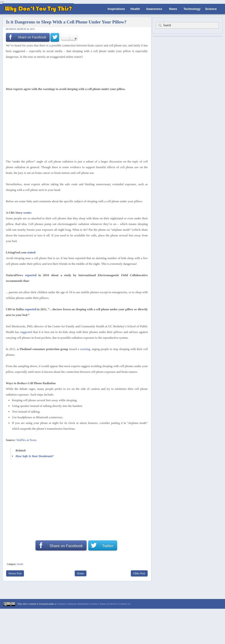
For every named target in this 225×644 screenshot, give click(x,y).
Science (211, 9)
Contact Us (125, 604)
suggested (26, 332)
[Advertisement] (75, 72)
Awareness (154, 9)
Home (81, 573)
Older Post (139, 573)
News (173, 9)
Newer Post (15, 573)
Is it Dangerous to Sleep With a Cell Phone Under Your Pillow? (66, 22)
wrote (27, 213)
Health (135, 9)
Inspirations (116, 9)
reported (31, 275)
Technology (192, 9)
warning (85, 349)
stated (31, 252)
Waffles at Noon (26, 440)
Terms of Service (108, 604)
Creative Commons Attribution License (77, 604)
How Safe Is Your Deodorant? (35, 456)
